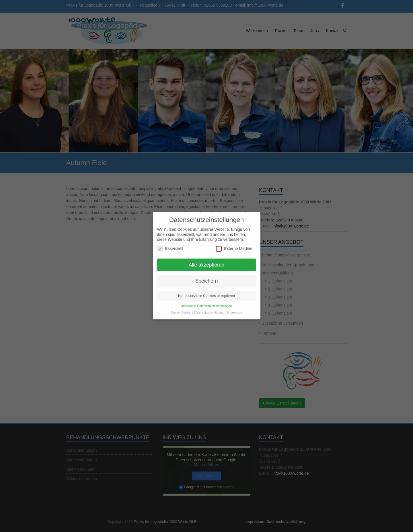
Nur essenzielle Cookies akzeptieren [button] (206, 293)
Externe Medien (234, 245)
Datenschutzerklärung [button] (209, 309)
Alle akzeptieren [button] (207, 262)
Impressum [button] (235, 309)
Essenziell (170, 245)
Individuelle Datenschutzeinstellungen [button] (206, 303)
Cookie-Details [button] (181, 309)
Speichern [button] (207, 278)
